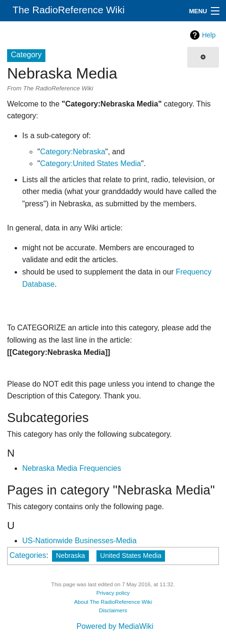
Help (209, 35)
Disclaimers (113, 610)
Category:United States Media (91, 163)
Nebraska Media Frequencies (72, 468)
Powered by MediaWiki (115, 626)
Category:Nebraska (73, 152)
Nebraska (70, 556)
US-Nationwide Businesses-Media (79, 541)
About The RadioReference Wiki (113, 602)
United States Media (131, 556)
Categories (28, 555)
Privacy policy (113, 593)
